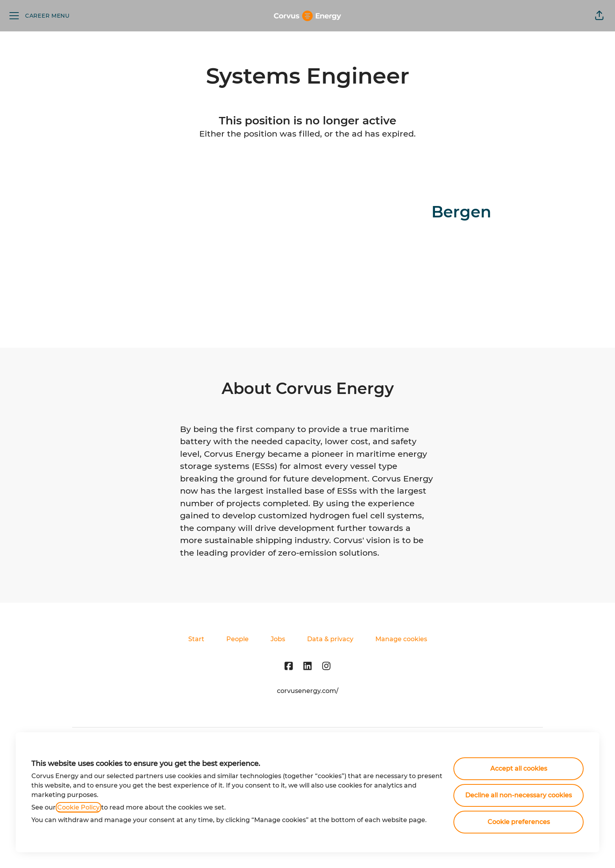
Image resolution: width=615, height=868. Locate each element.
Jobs (278, 639)
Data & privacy (330, 639)
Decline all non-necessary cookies (519, 795)
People (237, 639)
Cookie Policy (78, 807)
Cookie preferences (519, 822)
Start (196, 639)
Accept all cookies (519, 769)
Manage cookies (401, 639)
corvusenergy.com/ (308, 691)
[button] (599, 16)
